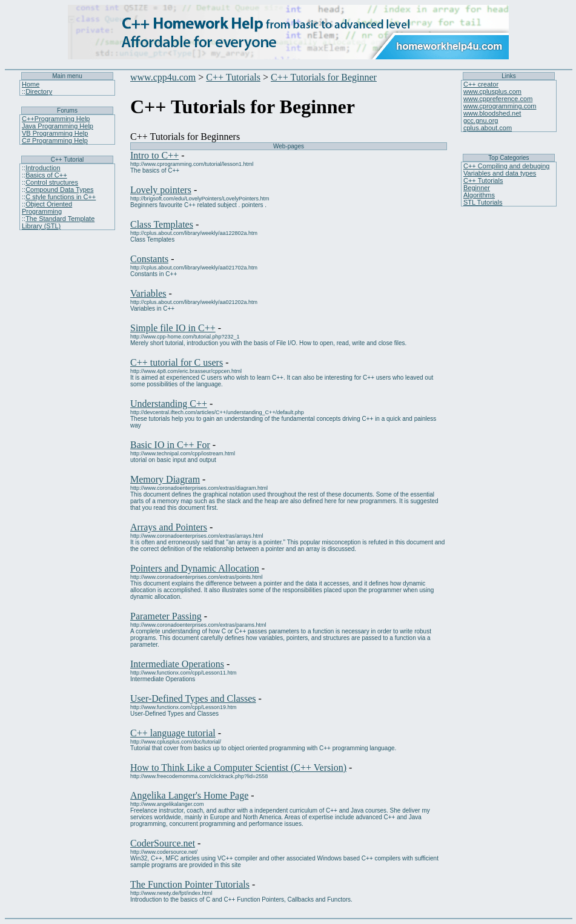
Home (31, 84)
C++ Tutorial (67, 160)
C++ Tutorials (233, 77)
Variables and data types (500, 173)
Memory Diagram (165, 479)
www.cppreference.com (498, 99)
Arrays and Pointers (169, 527)
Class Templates (162, 224)
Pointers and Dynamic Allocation (195, 568)
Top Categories (508, 158)
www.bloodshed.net (492, 113)
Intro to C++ (154, 155)
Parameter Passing (166, 616)
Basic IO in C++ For (170, 445)
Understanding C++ (169, 404)
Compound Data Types (59, 190)
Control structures (52, 182)
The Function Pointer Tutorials (190, 884)
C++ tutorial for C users (177, 362)
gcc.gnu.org (481, 120)
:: (24, 91)
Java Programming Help (58, 126)
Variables (148, 293)
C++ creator (481, 84)
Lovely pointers (161, 190)
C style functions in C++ (61, 197)
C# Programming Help (55, 140)
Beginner (477, 188)
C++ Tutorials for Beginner (324, 77)
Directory (39, 91)
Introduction (43, 168)
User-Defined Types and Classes (193, 698)
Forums (67, 111)
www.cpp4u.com (163, 77)
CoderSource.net (163, 843)
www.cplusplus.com (492, 91)
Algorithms (479, 195)
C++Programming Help (56, 119)
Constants (149, 259)
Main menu (67, 76)
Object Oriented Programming (47, 208)
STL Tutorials (483, 202)
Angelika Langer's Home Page (189, 795)
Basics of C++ (46, 175)
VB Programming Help (55, 133)
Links (508, 76)
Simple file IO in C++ (173, 328)
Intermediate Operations (177, 664)
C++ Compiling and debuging (507, 166)
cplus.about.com (488, 128)
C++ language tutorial (173, 733)
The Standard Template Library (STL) (58, 222)
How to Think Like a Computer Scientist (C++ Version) (238, 767)
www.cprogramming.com (500, 106)
